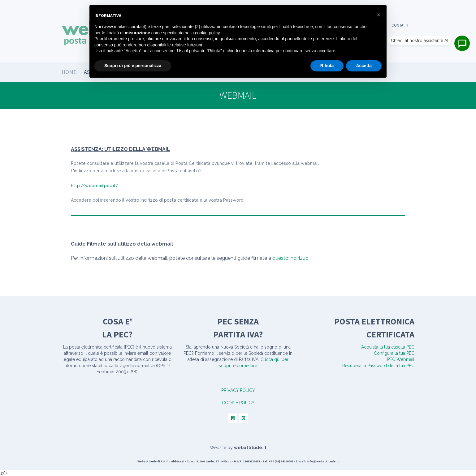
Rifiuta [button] (327, 66)
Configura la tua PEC (394, 353)
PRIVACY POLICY (238, 390)
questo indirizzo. (291, 258)
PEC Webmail (401, 359)
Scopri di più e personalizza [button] (133, 66)
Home (69, 72)
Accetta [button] (364, 66)
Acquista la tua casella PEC (388, 347)
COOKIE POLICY (238, 403)
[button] (379, 15)
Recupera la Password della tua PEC (378, 366)
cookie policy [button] (207, 33)
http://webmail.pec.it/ (95, 186)
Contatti (400, 25)
